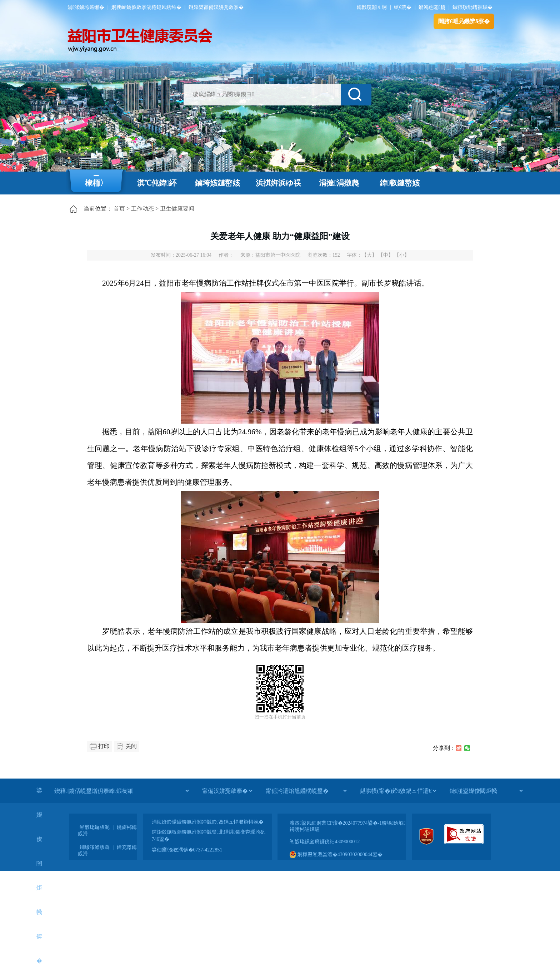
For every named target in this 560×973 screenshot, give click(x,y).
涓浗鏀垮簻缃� (86, 7)
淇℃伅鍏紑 (157, 183)
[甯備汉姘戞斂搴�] (227, 791)
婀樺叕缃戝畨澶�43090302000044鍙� (336, 855)
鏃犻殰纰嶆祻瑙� (472, 7)
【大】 (369, 255)
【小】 (402, 255)
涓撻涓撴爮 (339, 183)
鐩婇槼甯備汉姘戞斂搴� (216, 7)
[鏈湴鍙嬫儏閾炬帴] (486, 791)
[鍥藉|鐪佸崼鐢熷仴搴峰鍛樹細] (121, 791)
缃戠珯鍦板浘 (95, 827)
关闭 (131, 746)
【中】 (386, 255)
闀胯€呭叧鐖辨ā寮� (464, 21)
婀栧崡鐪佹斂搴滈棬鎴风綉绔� (146, 7)
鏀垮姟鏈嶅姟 (217, 183)
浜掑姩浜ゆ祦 (278, 183)
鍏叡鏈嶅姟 (400, 183)
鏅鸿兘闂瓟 (432, 7)
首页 (119, 209)
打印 (104, 746)
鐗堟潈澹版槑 (95, 847)
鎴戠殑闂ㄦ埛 (372, 7)
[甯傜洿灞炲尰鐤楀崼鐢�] (306, 791)
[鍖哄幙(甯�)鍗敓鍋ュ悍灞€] (398, 791)
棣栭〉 (96, 183)
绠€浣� (403, 7)
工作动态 (142, 209)
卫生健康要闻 (177, 209)
